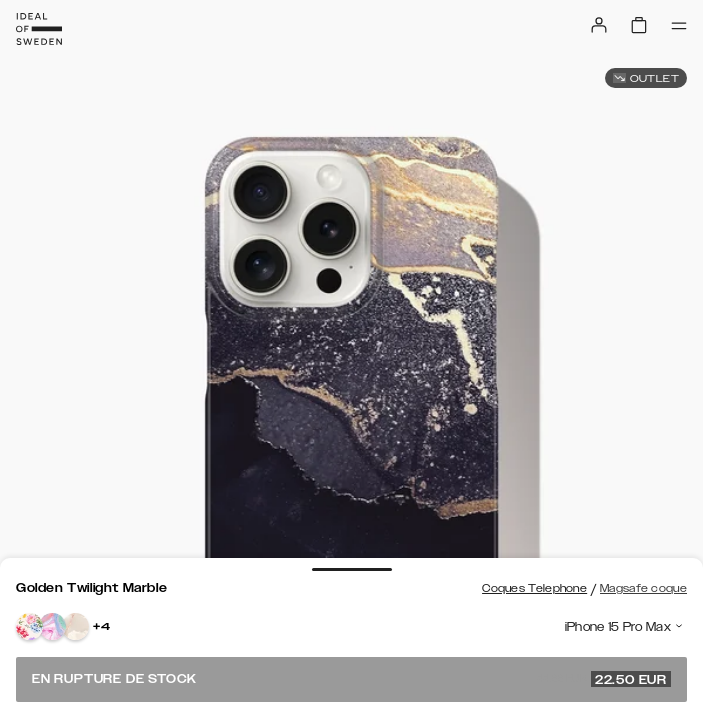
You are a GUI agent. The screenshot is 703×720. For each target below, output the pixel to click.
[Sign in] (599, 25)
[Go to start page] (39, 29)
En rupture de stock (351, 679)
